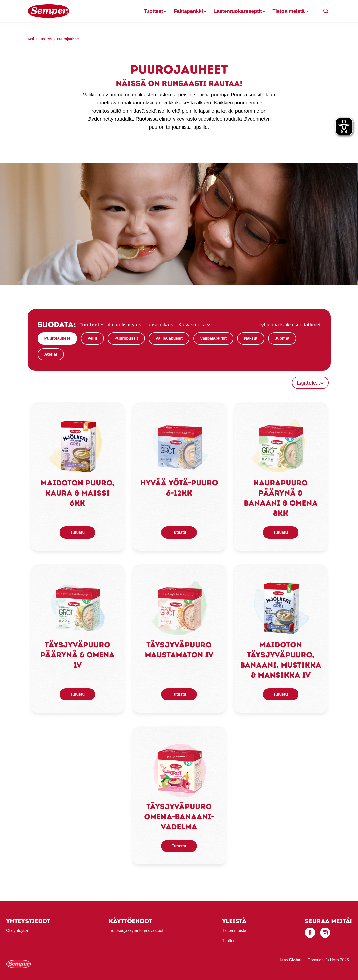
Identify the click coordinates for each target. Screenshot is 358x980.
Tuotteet (153, 11)
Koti (31, 39)
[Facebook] (310, 933)
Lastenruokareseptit (238, 11)
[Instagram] (325, 933)
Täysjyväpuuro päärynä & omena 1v (78, 655)
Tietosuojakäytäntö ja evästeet (136, 931)
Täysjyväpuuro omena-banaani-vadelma (179, 817)
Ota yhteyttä (17, 931)
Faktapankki (188, 11)
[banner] (179, 11)
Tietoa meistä (289, 11)
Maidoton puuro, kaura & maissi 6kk (78, 493)
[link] (78, 446)
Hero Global (290, 960)
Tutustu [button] (77, 532)
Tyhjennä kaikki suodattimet (290, 325)
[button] (326, 11)
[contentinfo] (179, 940)
